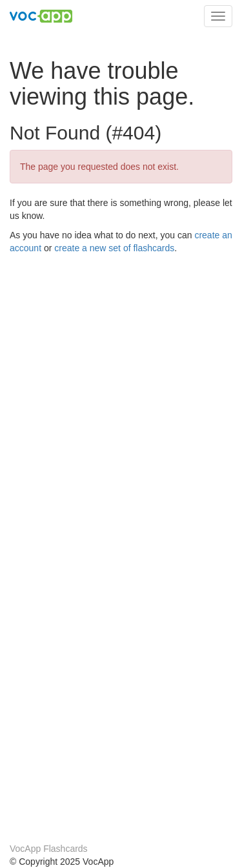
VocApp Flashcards (49, 849)
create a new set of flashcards (114, 248)
